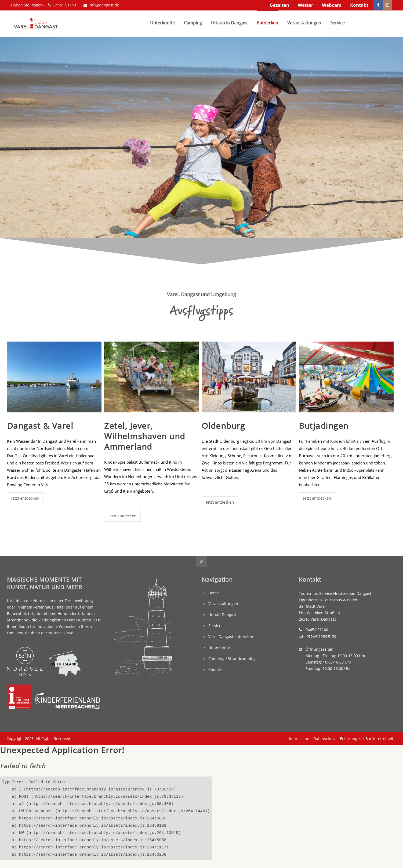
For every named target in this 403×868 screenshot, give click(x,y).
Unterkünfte (219, 646)
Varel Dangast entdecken (231, 635)
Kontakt (359, 5)
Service (215, 624)
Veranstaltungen (223, 602)
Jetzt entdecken (25, 497)
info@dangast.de (101, 5)
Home (214, 591)
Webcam (332, 5)
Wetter (306, 5)
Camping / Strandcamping (232, 657)
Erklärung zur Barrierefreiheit (366, 737)
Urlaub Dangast (222, 613)
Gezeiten (279, 5)
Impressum (298, 737)
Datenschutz (324, 737)
